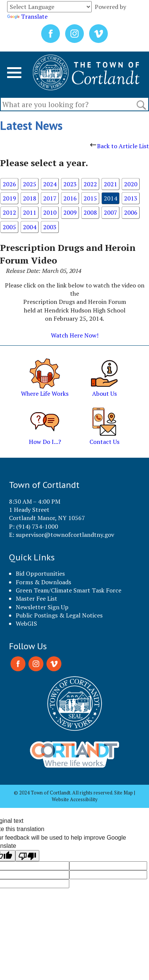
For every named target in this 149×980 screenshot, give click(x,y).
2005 (9, 227)
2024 (50, 184)
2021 (110, 184)
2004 (30, 227)
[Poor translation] (27, 856)
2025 (30, 184)
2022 (90, 184)
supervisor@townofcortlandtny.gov (65, 535)
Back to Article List (120, 146)
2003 (50, 227)
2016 (70, 198)
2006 (131, 212)
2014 (110, 198)
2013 (131, 198)
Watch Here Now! (75, 335)
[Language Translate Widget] (49, 7)
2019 (9, 198)
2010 (50, 212)
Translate (27, 16)
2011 (30, 212)
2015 (90, 198)
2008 (90, 212)
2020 (131, 184)
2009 (70, 212)
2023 (70, 184)
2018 (30, 198)
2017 (50, 198)
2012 (9, 212)
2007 (110, 212)
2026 (9, 184)
